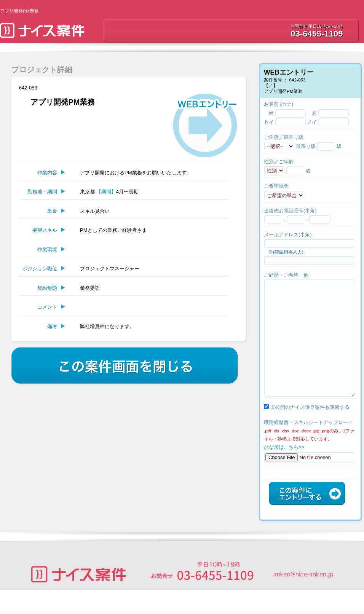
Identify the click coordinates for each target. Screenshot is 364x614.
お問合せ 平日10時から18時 (317, 26)
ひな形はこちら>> (284, 470)
